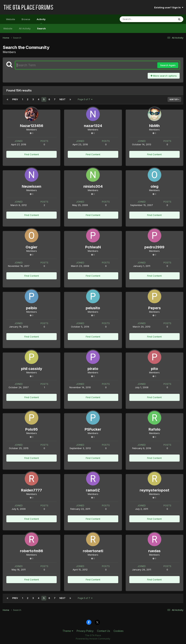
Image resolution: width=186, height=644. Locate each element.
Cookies (119, 631)
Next (62, 99)
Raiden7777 (32, 490)
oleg (154, 186)
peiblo (32, 308)
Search (41, 28)
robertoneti (93, 551)
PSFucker (93, 429)
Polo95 (32, 429)
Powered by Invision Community (93, 639)
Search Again (168, 65)
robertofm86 (32, 551)
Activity (41, 21)
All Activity (25, 28)
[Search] (138, 19)
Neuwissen (32, 186)
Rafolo (154, 429)
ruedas (154, 551)
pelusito (93, 308)
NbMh (154, 126)
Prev (15, 99)
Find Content (32, 154)
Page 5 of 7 (85, 99)
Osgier (32, 247)
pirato (93, 369)
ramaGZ (93, 490)
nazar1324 (93, 126)
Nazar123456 (32, 126)
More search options (164, 76)
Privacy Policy (85, 631)
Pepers (154, 308)
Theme (68, 631)
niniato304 (93, 186)
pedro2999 (154, 247)
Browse (26, 19)
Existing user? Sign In (169, 7)
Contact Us (104, 631)
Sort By (174, 99)
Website (11, 19)
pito (154, 369)
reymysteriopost (154, 490)
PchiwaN (93, 247)
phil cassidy (32, 369)
